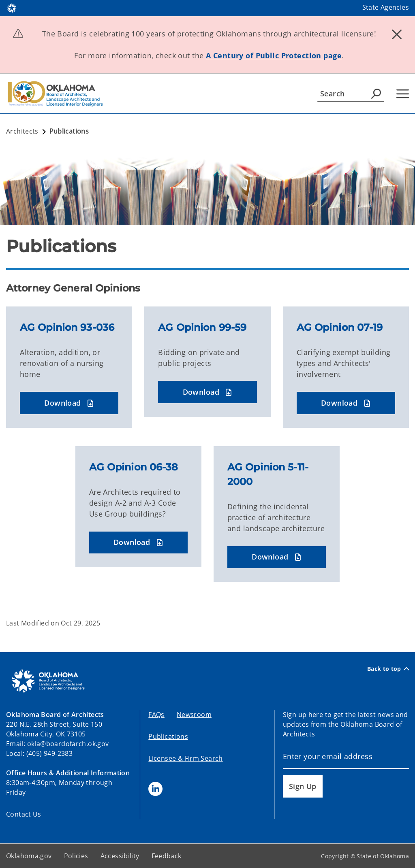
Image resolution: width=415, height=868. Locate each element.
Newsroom (194, 715)
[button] (69, 403)
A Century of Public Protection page (274, 55)
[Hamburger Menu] (403, 94)
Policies (76, 856)
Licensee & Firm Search (185, 758)
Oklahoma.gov (29, 856)
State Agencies (386, 7)
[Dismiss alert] (397, 34)
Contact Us (24, 814)
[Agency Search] (376, 94)
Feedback (167, 856)
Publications (168, 736)
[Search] (351, 94)
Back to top (388, 669)
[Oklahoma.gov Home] (12, 7)
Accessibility (120, 856)
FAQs (156, 715)
